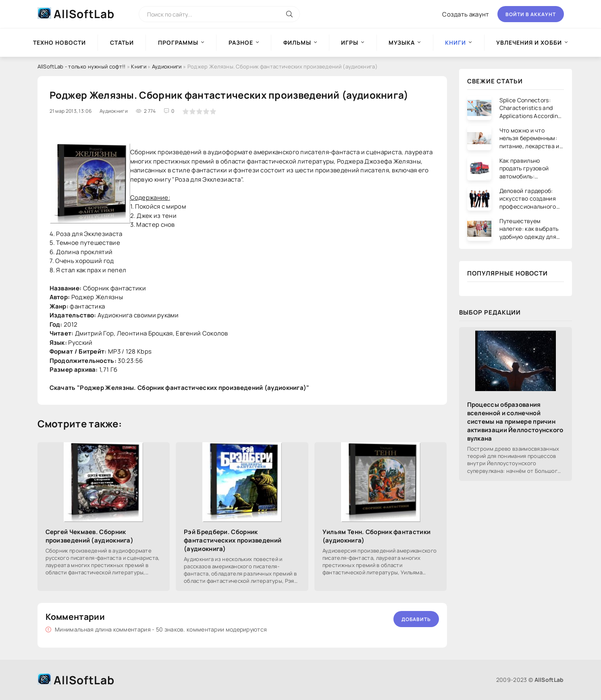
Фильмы (297, 42)
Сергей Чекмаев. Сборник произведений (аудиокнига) (90, 536)
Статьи (122, 42)
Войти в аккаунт (531, 14)
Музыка (402, 42)
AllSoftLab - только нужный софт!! (82, 66)
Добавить (416, 619)
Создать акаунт (466, 14)
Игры (350, 42)
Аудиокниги (167, 66)
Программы (178, 42)
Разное (241, 42)
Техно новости (59, 42)
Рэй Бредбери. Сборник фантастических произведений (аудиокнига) (233, 540)
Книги (139, 66)
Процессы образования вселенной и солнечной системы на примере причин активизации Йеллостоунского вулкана (515, 421)
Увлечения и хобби (529, 42)
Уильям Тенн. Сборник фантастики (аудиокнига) (376, 536)
